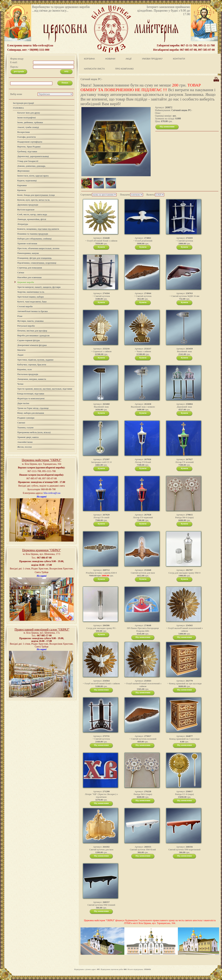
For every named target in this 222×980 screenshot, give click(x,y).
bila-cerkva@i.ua (52, 493)
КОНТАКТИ (179, 59)
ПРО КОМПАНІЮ (124, 69)
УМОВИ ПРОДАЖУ (152, 59)
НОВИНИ (110, 59)
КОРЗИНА (89, 59)
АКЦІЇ (128, 59)
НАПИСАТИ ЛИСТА (94, 69)
